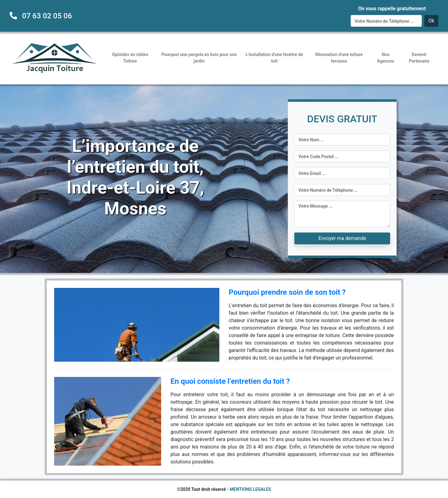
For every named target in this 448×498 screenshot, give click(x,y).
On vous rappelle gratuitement (392, 9)
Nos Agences (386, 58)
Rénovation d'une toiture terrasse (339, 58)
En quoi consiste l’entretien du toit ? (230, 381)
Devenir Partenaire (419, 58)
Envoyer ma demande (342, 238)
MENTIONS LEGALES (251, 489)
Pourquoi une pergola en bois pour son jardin (199, 58)
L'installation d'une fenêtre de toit (274, 58)
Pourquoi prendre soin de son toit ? (287, 292)
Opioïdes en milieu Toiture (130, 58)
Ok (431, 21)
